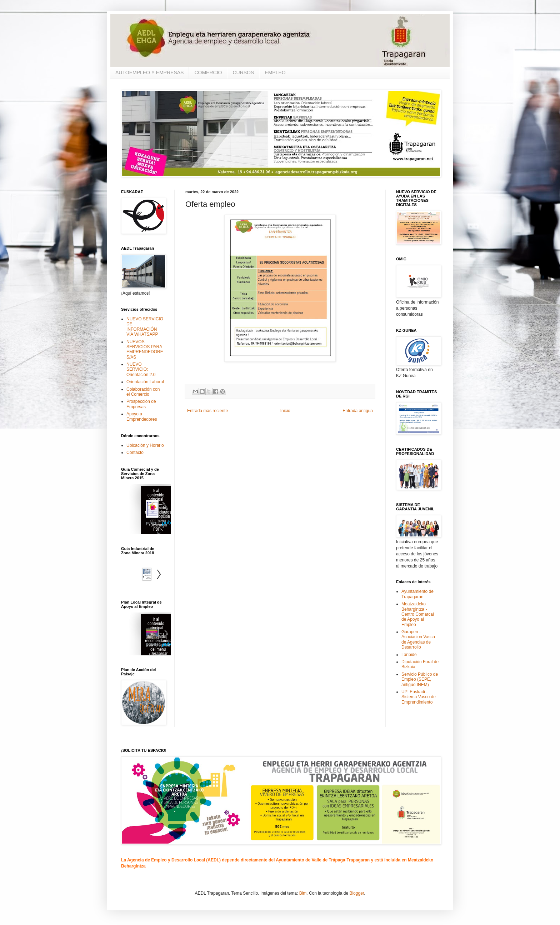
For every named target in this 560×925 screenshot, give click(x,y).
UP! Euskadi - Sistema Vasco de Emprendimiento (419, 697)
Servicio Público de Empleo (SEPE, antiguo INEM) (420, 679)
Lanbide (409, 655)
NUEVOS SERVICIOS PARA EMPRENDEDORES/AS (145, 349)
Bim (303, 893)
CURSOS (243, 72)
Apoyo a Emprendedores (142, 416)
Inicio (285, 411)
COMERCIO (208, 72)
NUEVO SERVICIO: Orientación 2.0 (141, 369)
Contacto (135, 452)
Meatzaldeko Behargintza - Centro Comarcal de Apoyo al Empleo (418, 614)
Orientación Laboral (145, 382)
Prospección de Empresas (141, 404)
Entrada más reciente (207, 411)
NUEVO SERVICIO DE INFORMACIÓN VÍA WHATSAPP (145, 327)
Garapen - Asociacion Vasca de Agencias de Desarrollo (418, 639)
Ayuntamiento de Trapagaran (417, 594)
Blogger (357, 893)
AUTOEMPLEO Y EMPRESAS (149, 72)
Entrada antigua (358, 411)
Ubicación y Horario (145, 445)
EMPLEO (275, 72)
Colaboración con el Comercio (143, 392)
